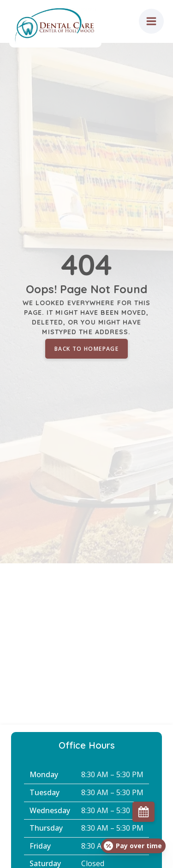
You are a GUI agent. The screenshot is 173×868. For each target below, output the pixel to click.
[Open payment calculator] (133, 846)
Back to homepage (86, 349)
